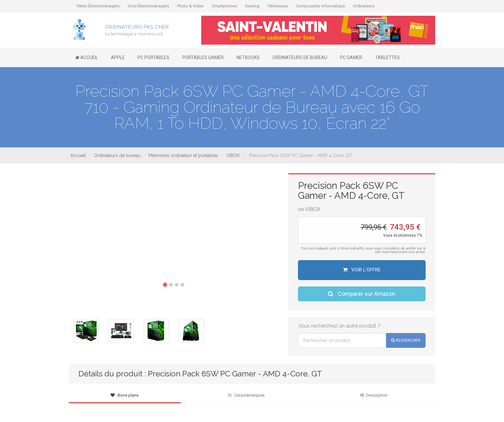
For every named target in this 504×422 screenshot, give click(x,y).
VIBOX (233, 155)
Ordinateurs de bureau (117, 155)
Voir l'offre (362, 270)
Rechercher (406, 340)
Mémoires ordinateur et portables (183, 155)
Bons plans (125, 395)
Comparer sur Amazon (362, 294)
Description (374, 395)
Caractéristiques (246, 395)
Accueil (78, 155)
